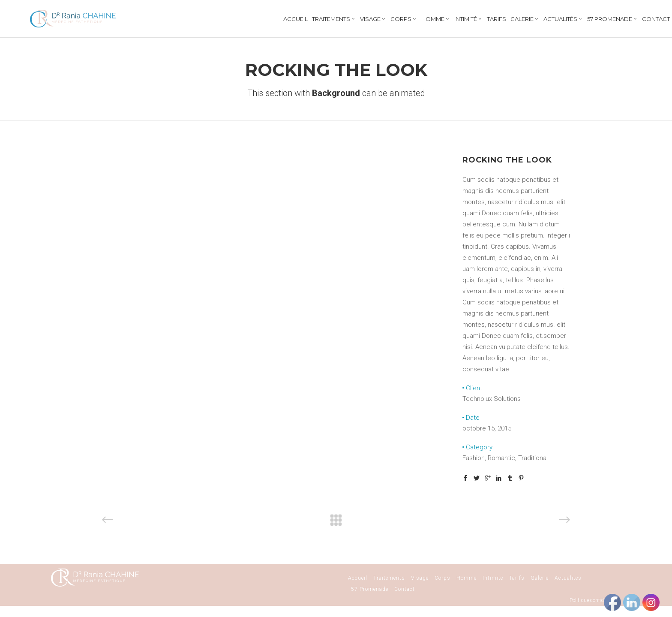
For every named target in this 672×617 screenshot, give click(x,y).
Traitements (389, 578)
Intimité (493, 578)
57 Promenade (370, 589)
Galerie (540, 578)
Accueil (358, 578)
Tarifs (517, 578)
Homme (466, 578)
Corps (442, 578)
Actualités (568, 578)
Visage (420, 578)
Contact (405, 589)
